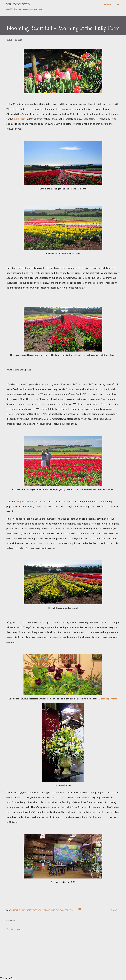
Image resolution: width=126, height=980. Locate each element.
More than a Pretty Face (25, 910)
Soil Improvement (46, 910)
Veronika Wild (18, 4)
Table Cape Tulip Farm (66, 910)
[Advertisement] (63, 955)
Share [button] (114, 910)
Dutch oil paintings (108, 699)
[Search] (107, 4)
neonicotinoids (41, 543)
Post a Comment (13, 929)
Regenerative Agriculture (31, 501)
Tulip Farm (19, 119)
